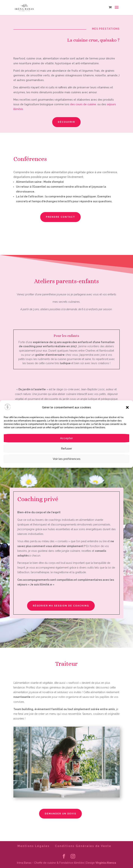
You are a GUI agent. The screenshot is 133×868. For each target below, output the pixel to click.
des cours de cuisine (83, 104)
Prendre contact (45, 217)
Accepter (66, 438)
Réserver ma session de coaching (47, 606)
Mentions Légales (34, 846)
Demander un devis (45, 814)
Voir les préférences (67, 459)
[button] (127, 407)
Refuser (66, 449)
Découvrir (65, 122)
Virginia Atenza (106, 863)
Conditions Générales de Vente (83, 846)
